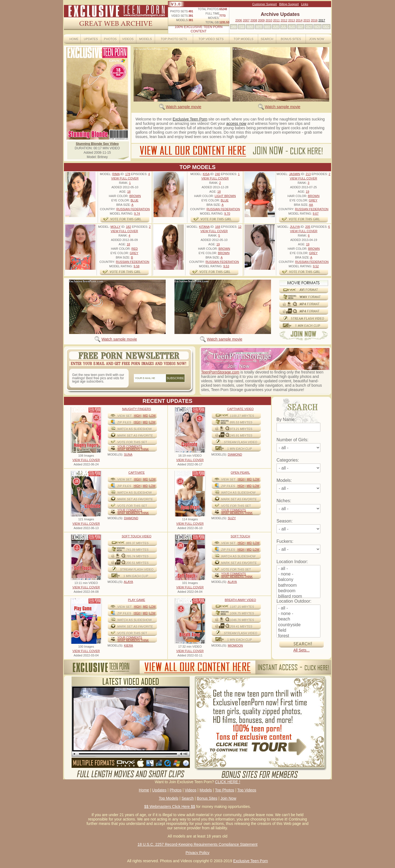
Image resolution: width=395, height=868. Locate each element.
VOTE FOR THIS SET (132, 442)
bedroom (298, 591)
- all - (298, 569)
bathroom (298, 586)
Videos (128, 39)
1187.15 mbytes (242, 607)
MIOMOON (235, 645)
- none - (298, 574)
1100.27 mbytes (242, 416)
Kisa (206, 174)
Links (305, 4)
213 (308, 174)
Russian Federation (133, 209)
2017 (322, 20)
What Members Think (133, 449)
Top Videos (247, 790)
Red (135, 249)
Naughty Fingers (137, 409)
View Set (125, 416)
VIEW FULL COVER (125, 178)
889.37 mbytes (137, 543)
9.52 (316, 266)
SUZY (232, 518)
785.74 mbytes (137, 556)
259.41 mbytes (241, 627)
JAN (234, 27)
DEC (326, 27)
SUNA (128, 454)
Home (74, 39)
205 (308, 227)
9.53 (226, 266)
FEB (242, 27)
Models (145, 39)
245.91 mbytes (241, 436)
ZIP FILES (124, 422)
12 (240, 227)
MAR (250, 27)
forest (298, 636)
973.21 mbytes (241, 429)
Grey (313, 200)
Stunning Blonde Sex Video (97, 144)
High (137, 416)
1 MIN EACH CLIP (240, 449)
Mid (145, 416)
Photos (110, 39)
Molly (115, 227)
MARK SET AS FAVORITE (135, 436)
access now (236, 123)
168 (218, 227)
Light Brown (225, 196)
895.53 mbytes (241, 422)
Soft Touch (240, 536)
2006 (239, 20)
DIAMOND (235, 454)
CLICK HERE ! (228, 782)
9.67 (316, 214)
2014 (299, 20)
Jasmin (295, 174)
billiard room (298, 597)
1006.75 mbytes (242, 613)
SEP (300, 27)
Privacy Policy (197, 853)
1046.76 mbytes (242, 620)
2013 (292, 20)
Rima (116, 174)
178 (128, 174)
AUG (292, 27)
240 (218, 174)
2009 (261, 20)
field (298, 631)
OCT (309, 27)
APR (259, 27)
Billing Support (289, 4)
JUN (276, 27)
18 (129, 192)
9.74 (137, 214)
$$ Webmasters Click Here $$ (170, 807)
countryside (298, 625)
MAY (268, 27)
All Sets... (301, 650)
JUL (284, 27)
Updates (91, 39)
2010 (269, 20)
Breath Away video (240, 600)
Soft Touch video (137, 536)
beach (298, 619)
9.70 (227, 214)
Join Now (317, 39)
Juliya (295, 227)
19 (307, 192)
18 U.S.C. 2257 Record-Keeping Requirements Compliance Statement (197, 844)
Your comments (130, 447)
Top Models (244, 39)
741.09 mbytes (137, 550)
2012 (284, 20)
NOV (318, 27)
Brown (135, 196)
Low (153, 416)
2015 (307, 20)
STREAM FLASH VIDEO (241, 442)
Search (267, 39)
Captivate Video (240, 409)
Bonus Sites (291, 39)
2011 (276, 20)
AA (311, 205)
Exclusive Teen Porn (190, 119)
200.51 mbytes (137, 563)
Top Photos (225, 790)
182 (128, 227)
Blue (135, 200)
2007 (246, 20)
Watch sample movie (183, 107)
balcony (298, 580)
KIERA (129, 645)
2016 (314, 20)
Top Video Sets (211, 39)
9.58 (136, 266)
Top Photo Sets (174, 39)
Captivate (137, 473)
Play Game (136, 600)
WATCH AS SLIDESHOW (135, 429)
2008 (254, 20)
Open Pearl (240, 473)
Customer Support (265, 4)
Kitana (204, 227)
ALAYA (128, 582)
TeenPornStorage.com (220, 372)
